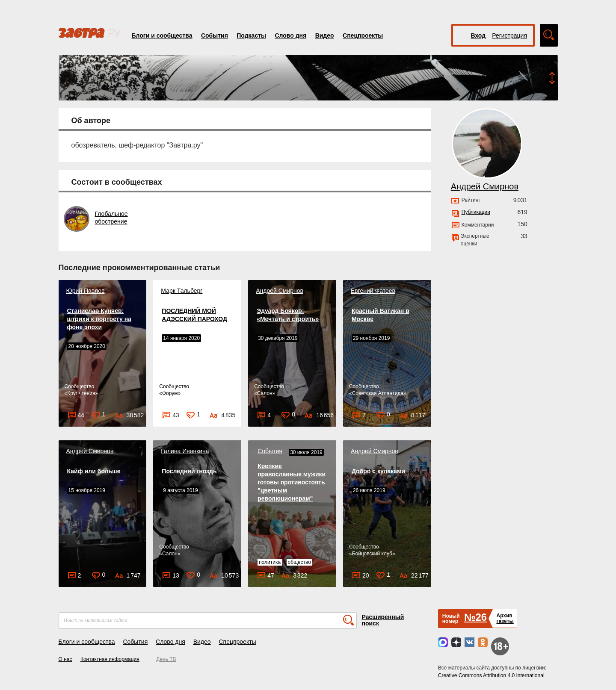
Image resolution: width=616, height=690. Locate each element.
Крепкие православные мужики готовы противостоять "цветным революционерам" (292, 482)
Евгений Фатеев (373, 291)
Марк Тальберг (182, 291)
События (215, 35)
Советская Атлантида (378, 393)
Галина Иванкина (185, 451)
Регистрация (509, 35)
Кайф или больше (94, 471)
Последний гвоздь (189, 471)
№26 (475, 617)
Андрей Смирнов (280, 291)
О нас (65, 659)
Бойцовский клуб (372, 554)
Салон (265, 393)
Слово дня (290, 35)
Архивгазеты (505, 618)
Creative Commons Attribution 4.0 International (491, 675)
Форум (170, 393)
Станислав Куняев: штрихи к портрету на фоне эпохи (99, 319)
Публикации (476, 212)
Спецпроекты (363, 35)
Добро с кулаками (378, 471)
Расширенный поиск (383, 620)
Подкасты (251, 35)
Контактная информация (110, 659)
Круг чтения (81, 393)
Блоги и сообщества (162, 35)
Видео (325, 35)
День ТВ (166, 659)
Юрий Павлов (86, 291)
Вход (478, 35)
